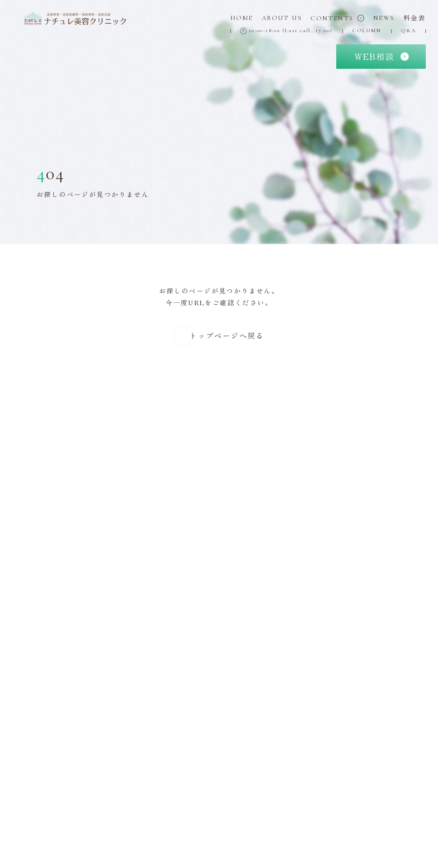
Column (367, 31)
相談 (374, 56)
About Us (282, 18)
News (384, 18)
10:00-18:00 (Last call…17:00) (287, 31)
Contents (337, 18)
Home (242, 18)
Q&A (408, 31)
